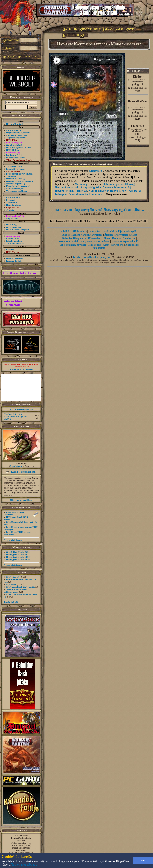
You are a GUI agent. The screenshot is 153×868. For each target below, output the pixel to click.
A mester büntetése (114, 187)
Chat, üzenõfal (13, 197)
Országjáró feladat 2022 (18, 557)
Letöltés (10, 250)
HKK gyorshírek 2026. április (20, 587)
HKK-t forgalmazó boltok (19, 148)
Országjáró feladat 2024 (18, 552)
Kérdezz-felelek (14, 261)
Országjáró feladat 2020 (18, 559)
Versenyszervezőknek (17, 191)
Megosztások (13, 218)
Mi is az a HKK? (14, 130)
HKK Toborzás (14, 227)
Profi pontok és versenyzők (19, 174)
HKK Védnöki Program (18, 230)
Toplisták (11, 210)
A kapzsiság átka (90, 187)
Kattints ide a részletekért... (21, 369)
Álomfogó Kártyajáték (116, 235)
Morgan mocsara (116, 194)
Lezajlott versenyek (16, 169)
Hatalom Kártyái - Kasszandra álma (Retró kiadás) (16, 417)
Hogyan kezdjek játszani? (19, 133)
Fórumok (11, 200)
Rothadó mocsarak (67, 187)
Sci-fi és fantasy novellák (73, 245)
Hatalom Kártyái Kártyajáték (86, 235)
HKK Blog (11, 225)
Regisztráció (94, 245)
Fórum (106, 241)
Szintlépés (11, 176)
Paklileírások (13, 238)
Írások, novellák (14, 241)
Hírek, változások (15, 124)
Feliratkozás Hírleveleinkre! (20, 273)
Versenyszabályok (15, 189)
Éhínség (130, 184)
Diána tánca (97, 194)
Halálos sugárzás (113, 184)
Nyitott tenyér (97, 191)
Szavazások (12, 202)
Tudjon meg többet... (24, 865)
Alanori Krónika (112, 238)
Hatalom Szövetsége (16, 179)
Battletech (65, 241)
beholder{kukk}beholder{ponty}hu (92, 257)
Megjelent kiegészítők (17, 135)
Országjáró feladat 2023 (18, 554)
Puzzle (65, 235)
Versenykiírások (14, 166)
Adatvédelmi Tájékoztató (13, 303)
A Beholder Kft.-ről (113, 245)
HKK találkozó (14, 205)
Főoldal (65, 232)
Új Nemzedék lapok (16, 158)
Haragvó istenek (117, 191)
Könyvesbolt (95, 238)
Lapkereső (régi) (14, 155)
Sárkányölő (130, 232)
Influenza (81, 191)
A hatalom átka (78, 194)
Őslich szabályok (14, 145)
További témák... (12, 602)
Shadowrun (129, 238)
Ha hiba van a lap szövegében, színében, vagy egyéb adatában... (99, 210)
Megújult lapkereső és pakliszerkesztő (16, 590)
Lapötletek (11, 584)
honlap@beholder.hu (21, 838)
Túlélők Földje (79, 232)
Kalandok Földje (113, 232)
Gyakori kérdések (15, 258)
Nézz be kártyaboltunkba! (21, 409)
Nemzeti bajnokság (16, 184)
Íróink (75, 241)
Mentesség (96, 171)
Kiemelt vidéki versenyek (19, 186)
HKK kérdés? (13, 577)
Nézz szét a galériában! (21, 500)
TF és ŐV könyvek (15, 243)
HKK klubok (13, 150)
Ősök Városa (16, 466)
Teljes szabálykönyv (16, 138)
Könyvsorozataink (90, 241)
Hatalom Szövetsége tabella (19, 181)
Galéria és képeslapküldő (125, 241)
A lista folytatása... (13, 540)
